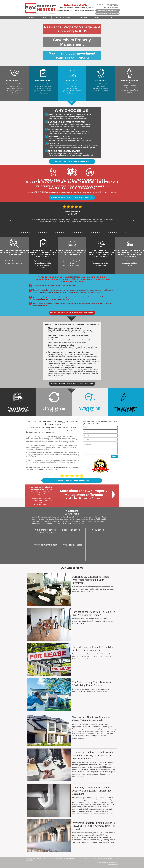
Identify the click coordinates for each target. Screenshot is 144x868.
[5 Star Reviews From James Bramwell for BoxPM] (59, 233)
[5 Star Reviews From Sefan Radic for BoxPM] (119, 233)
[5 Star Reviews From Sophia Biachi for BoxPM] (91, 233)
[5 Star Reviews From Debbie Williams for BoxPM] (121, 233)
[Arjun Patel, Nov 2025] (40, 233)
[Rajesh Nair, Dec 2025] (34, 233)
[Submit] (114, 456)
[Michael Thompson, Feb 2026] (28, 233)
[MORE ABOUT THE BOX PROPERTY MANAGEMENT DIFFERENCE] (72, 197)
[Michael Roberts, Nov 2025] (38, 233)
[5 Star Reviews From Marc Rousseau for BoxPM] (108, 233)
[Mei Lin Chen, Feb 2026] (26, 233)
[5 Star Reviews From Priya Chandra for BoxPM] (53, 233)
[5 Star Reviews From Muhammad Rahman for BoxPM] (68, 233)
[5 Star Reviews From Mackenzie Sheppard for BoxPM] (57, 233)
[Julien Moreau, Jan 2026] (30, 233)
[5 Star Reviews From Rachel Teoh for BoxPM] (93, 233)
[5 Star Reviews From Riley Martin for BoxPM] (115, 233)
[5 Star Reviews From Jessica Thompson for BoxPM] (83, 233)
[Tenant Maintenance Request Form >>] (107, 14)
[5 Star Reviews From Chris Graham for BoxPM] (102, 233)
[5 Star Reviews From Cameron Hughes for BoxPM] (106, 233)
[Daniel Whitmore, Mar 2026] (21, 233)
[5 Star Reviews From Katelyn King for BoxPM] (62, 233)
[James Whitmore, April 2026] (19, 233)
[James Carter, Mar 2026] (23, 233)
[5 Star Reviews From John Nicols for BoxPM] (117, 233)
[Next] (134, 220)
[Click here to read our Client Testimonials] (72, 480)
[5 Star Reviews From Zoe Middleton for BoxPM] (98, 233)
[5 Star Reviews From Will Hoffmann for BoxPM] (79, 233)
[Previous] (10, 220)
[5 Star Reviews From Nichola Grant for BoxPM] (72, 233)
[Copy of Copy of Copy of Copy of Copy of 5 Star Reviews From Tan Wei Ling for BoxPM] (125, 233)
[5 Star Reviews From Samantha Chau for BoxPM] (104, 233)
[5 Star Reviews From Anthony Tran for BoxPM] (51, 233)
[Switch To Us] (74, 506)
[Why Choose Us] (72, 506)
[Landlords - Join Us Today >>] (108, 10)
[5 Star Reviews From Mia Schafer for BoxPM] (112, 233)
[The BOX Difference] (70, 506)
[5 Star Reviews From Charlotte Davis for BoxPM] (85, 233)
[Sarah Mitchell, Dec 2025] (36, 233)
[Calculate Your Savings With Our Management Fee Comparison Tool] (72, 313)
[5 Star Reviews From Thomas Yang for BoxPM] (55, 233)
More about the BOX (76, 491)
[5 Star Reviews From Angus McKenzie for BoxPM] (96, 233)
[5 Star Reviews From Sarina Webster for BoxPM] (76, 233)
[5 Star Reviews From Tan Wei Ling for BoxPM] (74, 233)
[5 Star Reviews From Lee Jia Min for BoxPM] (81, 233)
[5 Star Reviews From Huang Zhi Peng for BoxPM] (87, 233)
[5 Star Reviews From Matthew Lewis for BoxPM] (49, 233)
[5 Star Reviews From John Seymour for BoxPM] (64, 233)
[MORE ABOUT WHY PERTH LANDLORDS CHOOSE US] (72, 161)
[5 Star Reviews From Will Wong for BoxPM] (66, 233)
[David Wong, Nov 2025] (43, 233)
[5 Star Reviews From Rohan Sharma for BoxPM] (110, 233)
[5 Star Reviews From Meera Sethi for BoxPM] (89, 233)
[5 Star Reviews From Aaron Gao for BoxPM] (47, 233)
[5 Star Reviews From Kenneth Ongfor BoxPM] (100, 233)
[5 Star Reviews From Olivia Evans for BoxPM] (123, 233)
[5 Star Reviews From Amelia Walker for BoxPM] (70, 233)
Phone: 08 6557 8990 (111, 7)
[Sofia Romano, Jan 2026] (32, 233)
